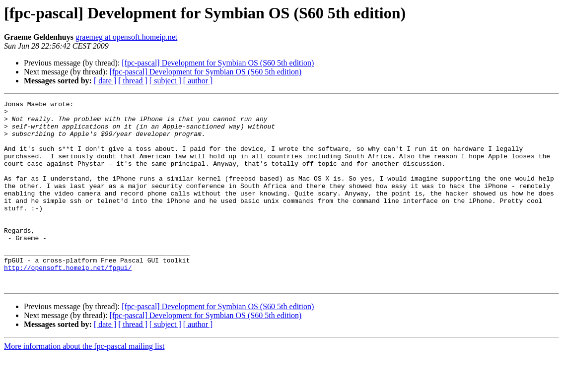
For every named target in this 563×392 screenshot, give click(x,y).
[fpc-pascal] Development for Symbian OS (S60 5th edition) (218, 63)
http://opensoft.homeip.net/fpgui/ (68, 302)
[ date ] (105, 81)
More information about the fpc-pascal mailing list (84, 383)
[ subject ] (165, 81)
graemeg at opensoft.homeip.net (126, 37)
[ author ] (198, 81)
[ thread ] (133, 81)
